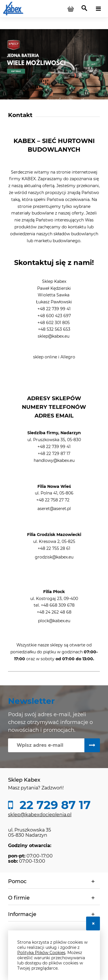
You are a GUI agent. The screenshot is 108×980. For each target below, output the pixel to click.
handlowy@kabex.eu (54, 460)
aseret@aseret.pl (54, 509)
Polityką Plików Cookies (41, 953)
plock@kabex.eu (54, 621)
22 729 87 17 (54, 805)
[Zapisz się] (92, 745)
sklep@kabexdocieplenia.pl (40, 815)
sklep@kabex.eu (54, 336)
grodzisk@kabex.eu (54, 557)
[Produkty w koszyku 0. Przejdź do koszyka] (71, 9)
